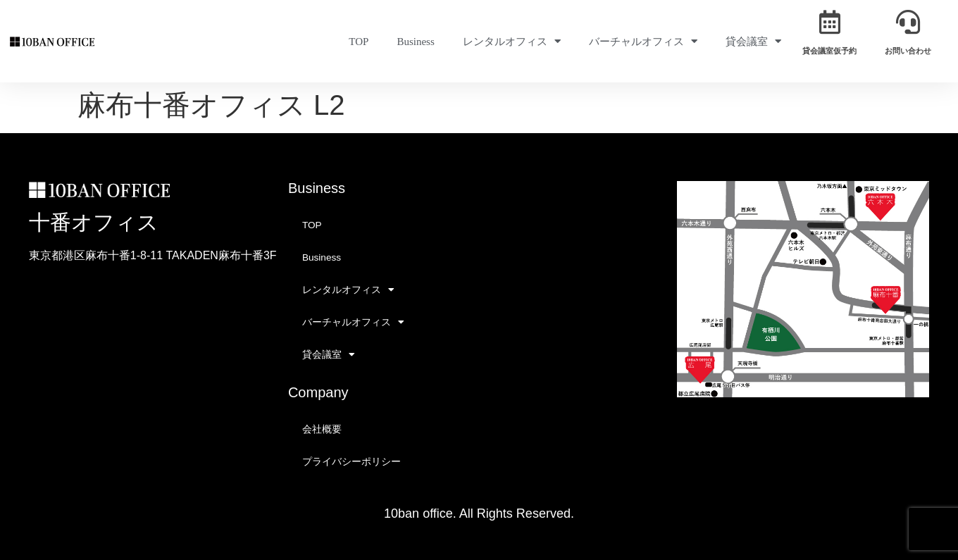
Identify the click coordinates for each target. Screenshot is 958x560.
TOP (359, 42)
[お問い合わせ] (908, 22)
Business (415, 42)
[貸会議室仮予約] (830, 22)
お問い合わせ (908, 51)
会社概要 (322, 429)
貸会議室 (753, 41)
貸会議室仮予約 (829, 51)
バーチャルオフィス (643, 41)
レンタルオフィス (512, 41)
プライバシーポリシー (352, 462)
